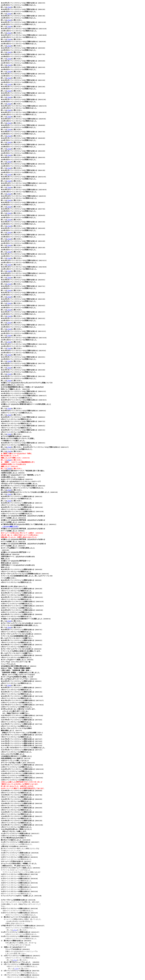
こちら (9, 7)
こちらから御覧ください (10, 526)
